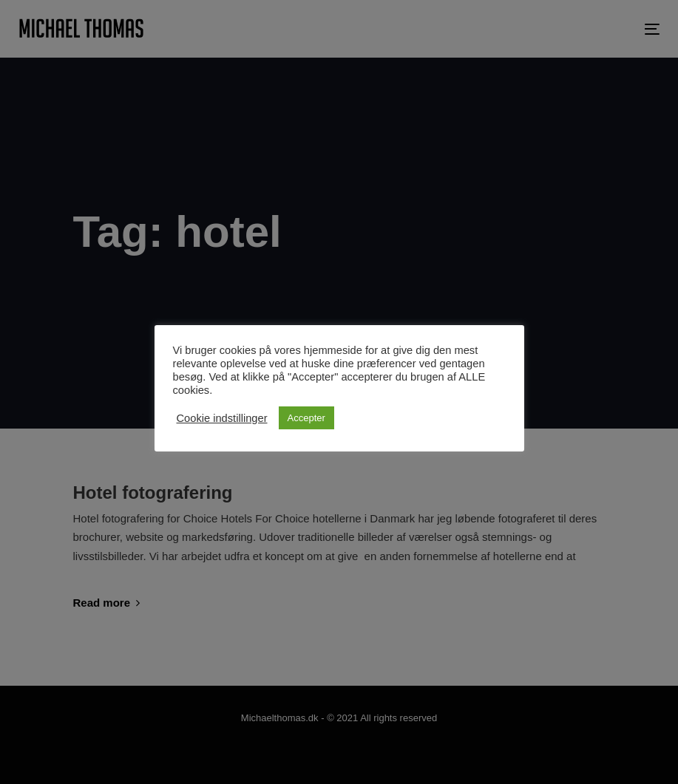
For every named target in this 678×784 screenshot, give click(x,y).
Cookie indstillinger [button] (222, 418)
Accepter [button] (306, 418)
